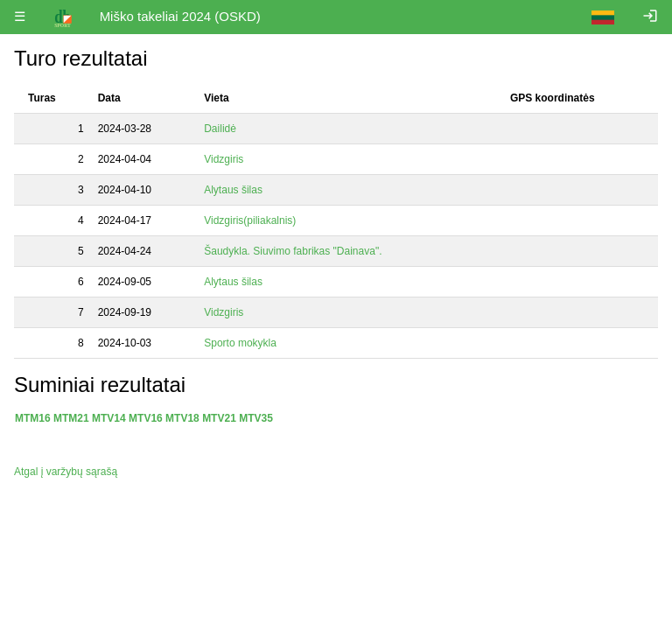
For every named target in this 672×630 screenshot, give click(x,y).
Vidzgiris (225, 159)
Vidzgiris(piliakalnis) (251, 220)
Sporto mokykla (241, 343)
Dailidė (221, 129)
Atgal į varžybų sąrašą (66, 472)
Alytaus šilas (234, 190)
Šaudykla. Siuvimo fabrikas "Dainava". (294, 251)
